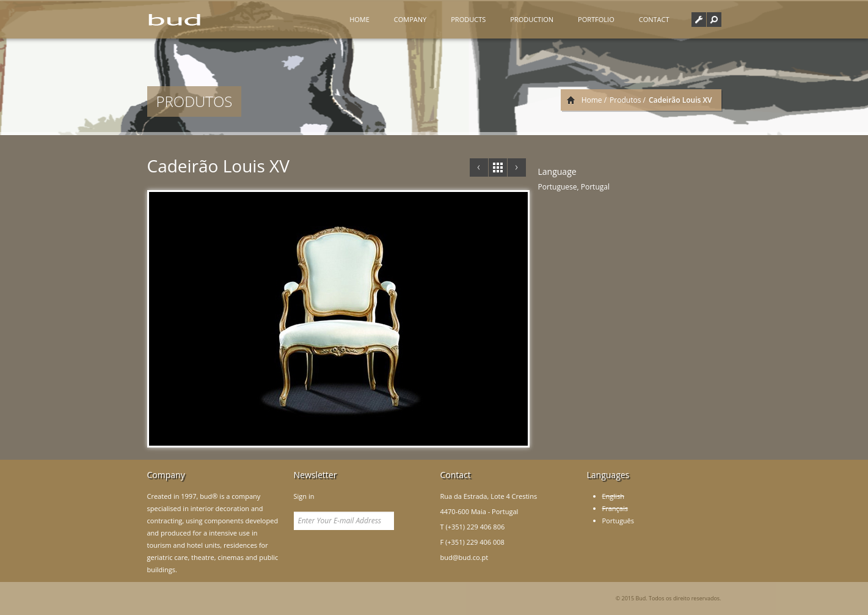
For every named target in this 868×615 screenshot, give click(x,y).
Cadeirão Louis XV (218, 166)
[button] (714, 20)
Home (359, 19)
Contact (654, 19)
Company (410, 19)
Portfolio (596, 19)
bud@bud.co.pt (465, 557)
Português (618, 521)
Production (532, 19)
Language (557, 171)
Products (468, 19)
